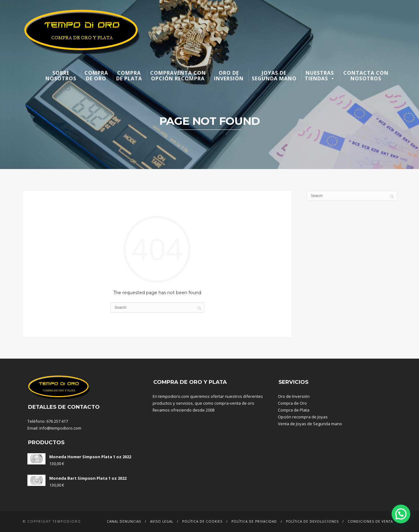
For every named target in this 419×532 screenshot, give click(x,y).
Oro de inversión (229, 76)
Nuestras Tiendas (320, 76)
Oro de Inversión (294, 396)
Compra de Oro (292, 403)
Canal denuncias (124, 521)
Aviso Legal (162, 521)
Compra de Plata (294, 410)
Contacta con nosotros (366, 76)
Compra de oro (96, 76)
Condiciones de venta (370, 521)
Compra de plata (129, 76)
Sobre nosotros (61, 76)
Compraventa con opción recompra (178, 76)
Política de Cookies (202, 521)
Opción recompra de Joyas (303, 417)
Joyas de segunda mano (274, 76)
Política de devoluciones (312, 521)
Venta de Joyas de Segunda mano (310, 424)
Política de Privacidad (254, 521)
